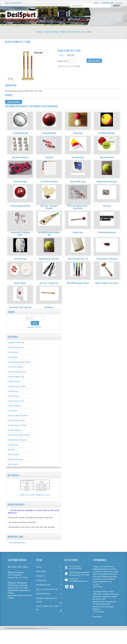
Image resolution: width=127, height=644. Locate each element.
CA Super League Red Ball (20, 206)
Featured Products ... (17, 459)
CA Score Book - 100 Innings (107, 259)
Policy (39, 567)
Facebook (72, 587)
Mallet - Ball (78, 232)
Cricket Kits (12, 411)
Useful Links (41, 580)
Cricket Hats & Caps (16, 401)
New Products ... (15, 454)
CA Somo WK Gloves (78, 182)
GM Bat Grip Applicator (107, 232)
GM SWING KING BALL (107, 133)
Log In (96, 3)
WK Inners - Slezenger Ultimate (49, 207)
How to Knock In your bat (47, 589)
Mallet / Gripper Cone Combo (107, 283)
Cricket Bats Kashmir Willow (19, 362)
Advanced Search (34, 327)
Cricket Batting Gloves (17, 372)
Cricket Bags (13, 391)
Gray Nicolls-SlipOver (20, 157)
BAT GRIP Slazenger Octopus (78, 283)
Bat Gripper (49, 307)
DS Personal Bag (20, 182)
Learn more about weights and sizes (35, 495)
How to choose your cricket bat (47, 608)
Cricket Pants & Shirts (17, 386)
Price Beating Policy (18, 543)
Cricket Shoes (14, 396)
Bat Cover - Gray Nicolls (49, 283)
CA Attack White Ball (20, 133)
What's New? (41, 571)
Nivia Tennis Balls (107, 157)
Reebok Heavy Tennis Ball (107, 182)
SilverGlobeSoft (43, 628)
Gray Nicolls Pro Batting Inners (20, 234)
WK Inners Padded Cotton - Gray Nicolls (78, 207)
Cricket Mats (13, 445)
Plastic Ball (78, 133)
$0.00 (120, 3)
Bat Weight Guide (43, 585)
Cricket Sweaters (15, 430)
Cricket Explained (43, 594)
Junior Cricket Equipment (18, 416)
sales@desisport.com (78, 581)
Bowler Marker (20, 283)
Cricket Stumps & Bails (55, 32)
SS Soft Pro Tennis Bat (49, 182)
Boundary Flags (78, 157)
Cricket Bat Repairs (16, 367)
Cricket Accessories (16, 347)
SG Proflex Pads (20, 259)
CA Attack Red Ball (49, 133)
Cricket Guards (14, 381)
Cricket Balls (13, 352)
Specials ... (12, 450)
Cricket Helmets (14, 406)
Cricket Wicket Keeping (17, 440)
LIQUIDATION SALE (16, 342)
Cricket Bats (13, 357)
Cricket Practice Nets (16, 420)
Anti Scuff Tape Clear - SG (78, 259)
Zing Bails (49, 157)
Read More (97, 617)
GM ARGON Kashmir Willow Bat (49, 234)
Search (11, 312)
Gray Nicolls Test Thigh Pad (20, 307)
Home (39, 32)
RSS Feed (67, 587)
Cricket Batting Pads (16, 377)
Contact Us (40, 576)
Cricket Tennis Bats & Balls (19, 435)
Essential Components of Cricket (46, 600)
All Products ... (14, 464)
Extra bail (107, 206)
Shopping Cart (108, 3)
